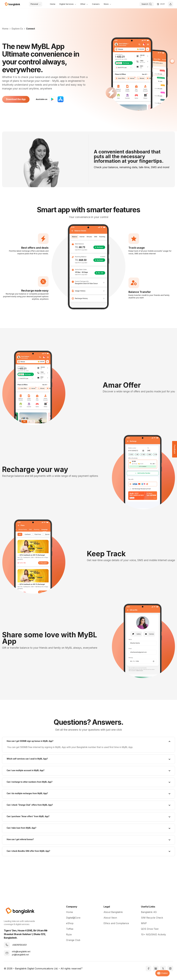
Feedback (175, 449)
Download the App (16, 99)
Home (5, 29)
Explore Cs (17, 29)
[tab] (88, 742)
